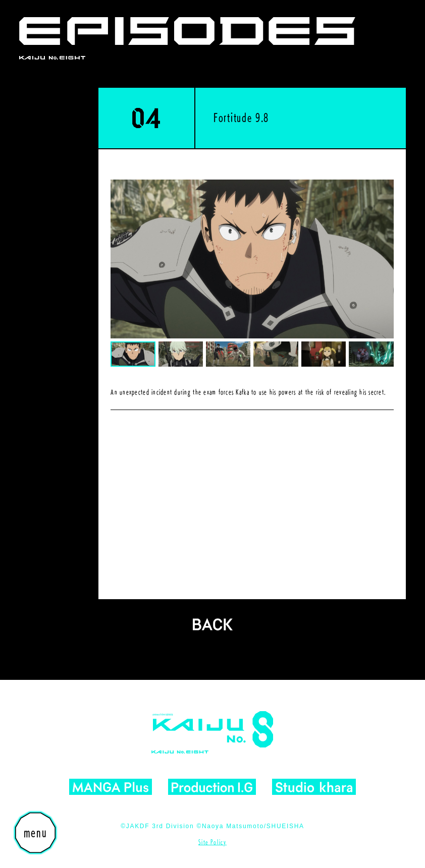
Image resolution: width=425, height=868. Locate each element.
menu (36, 832)
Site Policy (212, 842)
